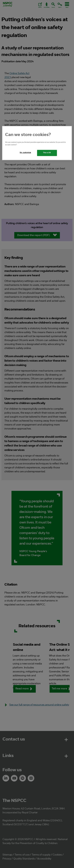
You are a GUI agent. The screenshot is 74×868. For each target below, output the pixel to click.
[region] (37, 143)
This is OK (47, 153)
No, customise (25, 153)
